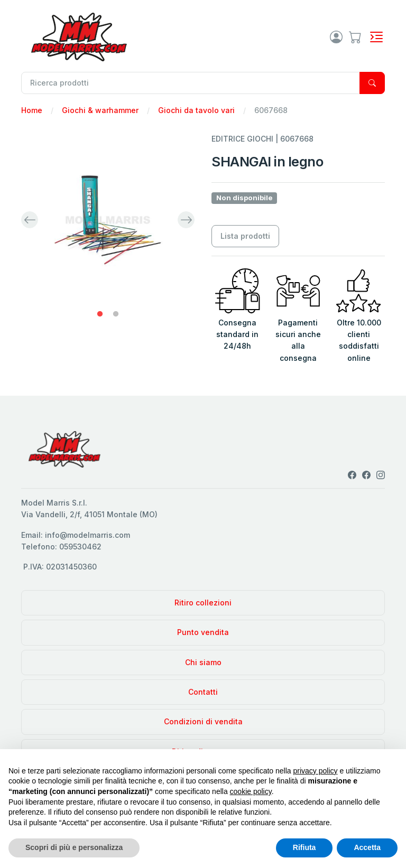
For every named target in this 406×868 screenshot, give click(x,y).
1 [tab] (100, 314)
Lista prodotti (245, 236)
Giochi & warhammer (100, 110)
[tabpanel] (108, 220)
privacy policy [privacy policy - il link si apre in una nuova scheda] (316, 771)
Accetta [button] (367, 847)
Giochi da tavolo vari (196, 110)
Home (32, 110)
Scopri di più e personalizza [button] (74, 847)
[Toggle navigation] (376, 37)
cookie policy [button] (251, 791)
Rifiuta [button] (304, 847)
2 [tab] (116, 314)
